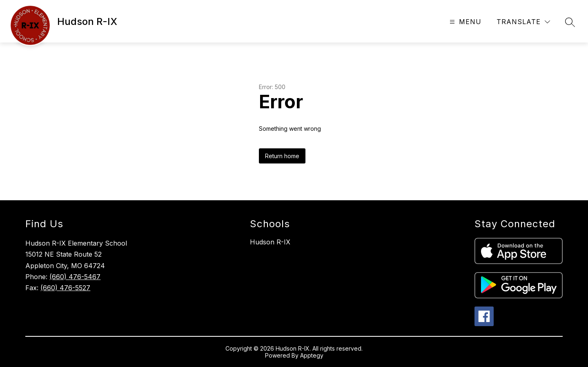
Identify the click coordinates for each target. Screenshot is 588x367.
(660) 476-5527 (65, 288)
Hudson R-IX (270, 242)
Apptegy (312, 355)
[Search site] (570, 22)
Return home (282, 156)
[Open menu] (464, 22)
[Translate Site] (523, 22)
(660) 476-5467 (75, 277)
